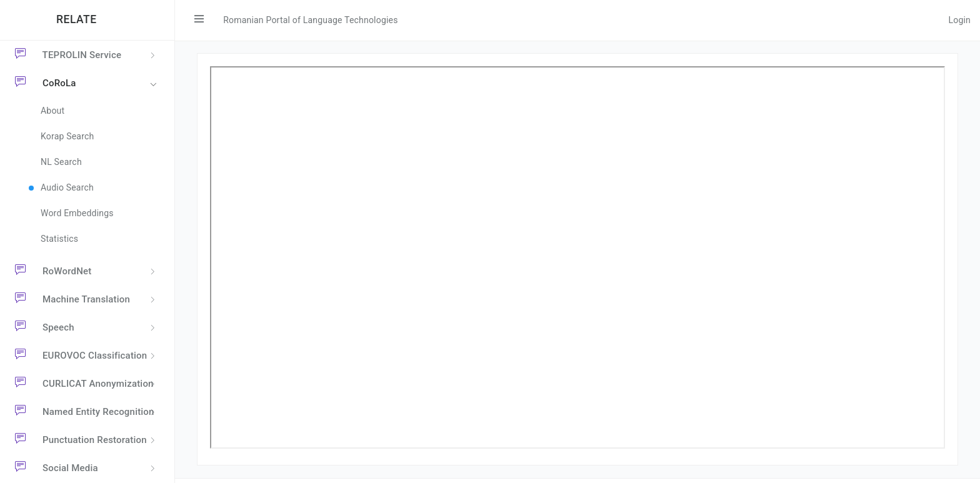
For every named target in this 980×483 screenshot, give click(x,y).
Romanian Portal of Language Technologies (310, 20)
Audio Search (67, 187)
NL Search (61, 162)
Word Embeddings (77, 213)
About (52, 111)
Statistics (59, 239)
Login (959, 20)
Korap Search (67, 136)
